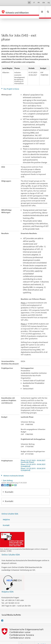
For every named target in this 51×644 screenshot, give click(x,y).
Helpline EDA (8, 586)
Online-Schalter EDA (10, 508)
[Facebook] (3, 479)
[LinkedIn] (8, 479)
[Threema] (10, 479)
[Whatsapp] (13, 479)
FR (39, 3)
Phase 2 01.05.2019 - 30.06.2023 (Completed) (33, 459)
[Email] (15, 479)
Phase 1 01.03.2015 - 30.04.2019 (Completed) (33, 463)
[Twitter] (5, 479)
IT (34, 3)
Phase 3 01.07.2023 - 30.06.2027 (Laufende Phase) (33, 455)
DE (29, 3)
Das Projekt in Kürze (11, 83)
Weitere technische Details (13, 470)
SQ (49, 3)
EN (44, 3)
